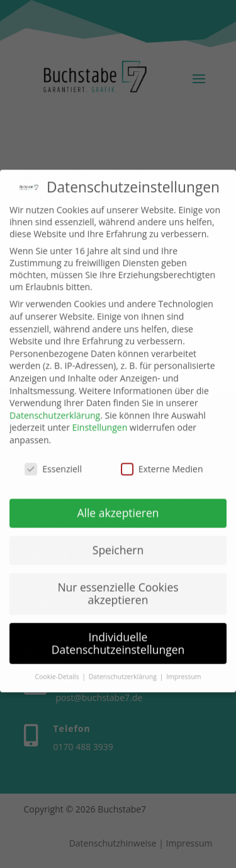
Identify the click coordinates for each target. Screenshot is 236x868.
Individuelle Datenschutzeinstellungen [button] (118, 635)
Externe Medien (162, 461)
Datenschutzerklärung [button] (124, 669)
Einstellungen (100, 420)
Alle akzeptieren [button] (118, 506)
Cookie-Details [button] (58, 669)
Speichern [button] (118, 543)
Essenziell (53, 461)
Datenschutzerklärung (55, 408)
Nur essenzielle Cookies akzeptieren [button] (118, 586)
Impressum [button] (183, 669)
